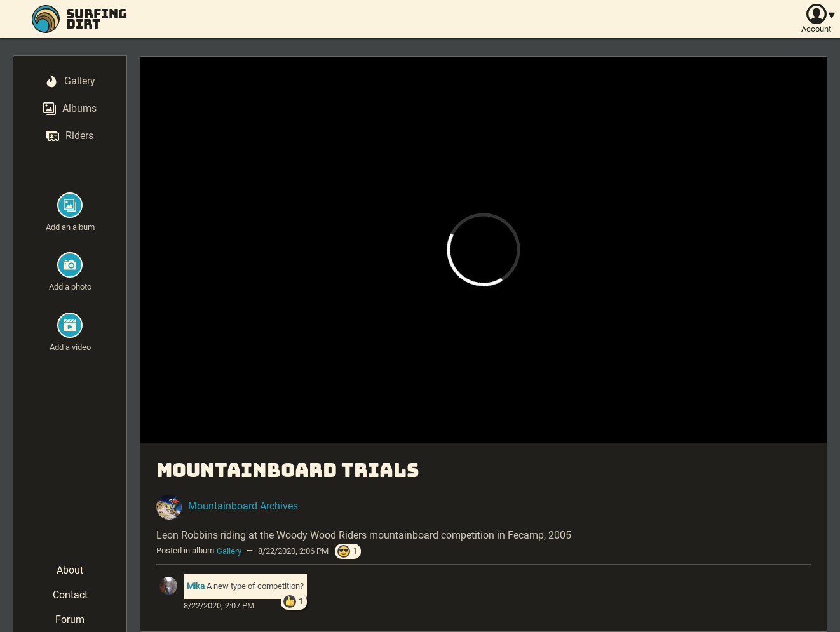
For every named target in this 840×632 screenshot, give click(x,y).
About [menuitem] (70, 570)
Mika (196, 586)
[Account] (816, 19)
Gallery (229, 550)
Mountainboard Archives (243, 506)
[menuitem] (70, 82)
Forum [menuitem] (70, 620)
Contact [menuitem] (70, 595)
